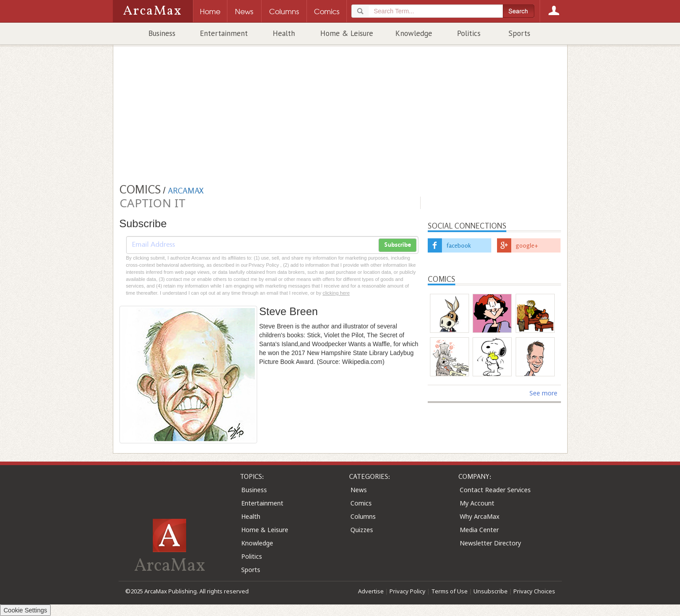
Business (162, 33)
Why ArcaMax (479, 516)
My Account (477, 503)
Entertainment (224, 33)
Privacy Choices (534, 591)
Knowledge (414, 33)
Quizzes (362, 530)
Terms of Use (449, 591)
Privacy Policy (408, 591)
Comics (361, 503)
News (359, 490)
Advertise (371, 591)
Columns (363, 516)
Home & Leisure (347, 33)
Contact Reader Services (495, 490)
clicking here (336, 293)
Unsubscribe (491, 591)
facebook (459, 245)
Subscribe (398, 245)
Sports (519, 33)
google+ (527, 245)
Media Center (479, 530)
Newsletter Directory (490, 543)
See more (543, 393)
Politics (469, 33)
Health (284, 33)
